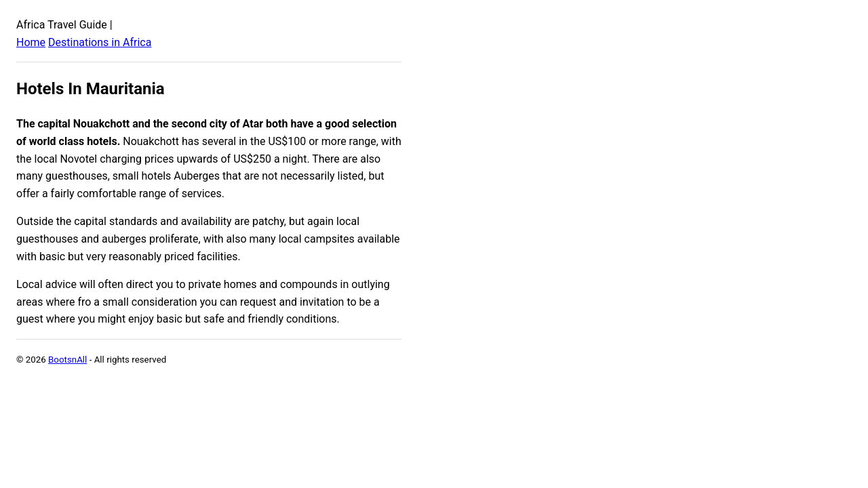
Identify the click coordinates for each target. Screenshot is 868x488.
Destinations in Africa (100, 42)
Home (31, 42)
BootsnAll (67, 360)
